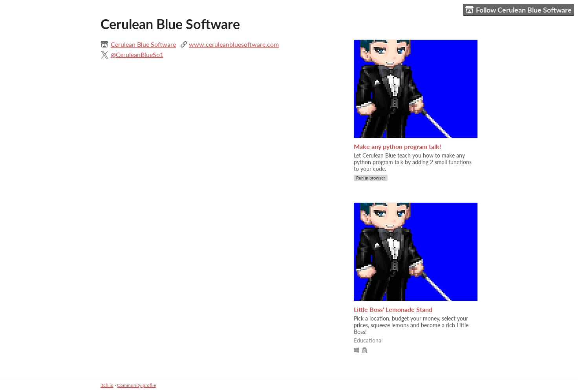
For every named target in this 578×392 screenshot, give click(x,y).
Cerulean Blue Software (143, 44)
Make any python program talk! (398, 146)
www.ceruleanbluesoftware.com (234, 44)
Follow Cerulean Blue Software (519, 10)
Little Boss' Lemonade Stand (393, 309)
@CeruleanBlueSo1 (137, 54)
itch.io (107, 385)
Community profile (136, 385)
